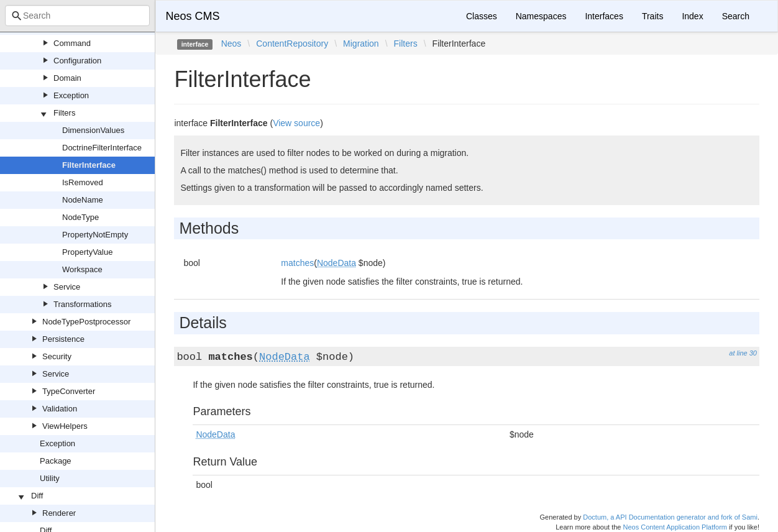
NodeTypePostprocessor (86, 322)
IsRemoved (83, 182)
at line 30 (743, 353)
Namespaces (541, 16)
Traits (652, 16)
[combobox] (77, 16)
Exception (71, 95)
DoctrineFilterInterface (102, 148)
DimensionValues (93, 130)
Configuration (77, 61)
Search (736, 16)
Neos (231, 44)
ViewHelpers (65, 426)
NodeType (80, 217)
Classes (482, 16)
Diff (37, 496)
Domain (67, 78)
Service (67, 287)
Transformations (82, 304)
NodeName (83, 200)
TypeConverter (69, 391)
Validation (60, 409)
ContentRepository (292, 44)
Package (56, 461)
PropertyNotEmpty (95, 235)
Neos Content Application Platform (675, 527)
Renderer (59, 513)
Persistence (63, 339)
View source (296, 123)
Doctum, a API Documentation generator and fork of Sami (670, 517)
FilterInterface (89, 165)
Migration (361, 44)
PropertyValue (87, 252)
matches (297, 263)
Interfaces (604, 16)
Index (692, 16)
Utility (50, 478)
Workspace (82, 269)
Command (72, 43)
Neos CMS (192, 16)
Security (57, 356)
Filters (64, 113)
